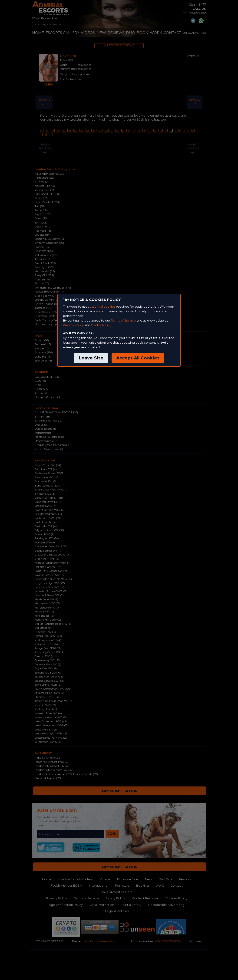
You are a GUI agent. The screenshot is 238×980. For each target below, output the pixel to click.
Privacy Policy (73, 325)
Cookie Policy (101, 325)
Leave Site (91, 358)
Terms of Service (123, 321)
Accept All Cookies (138, 358)
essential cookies (102, 307)
